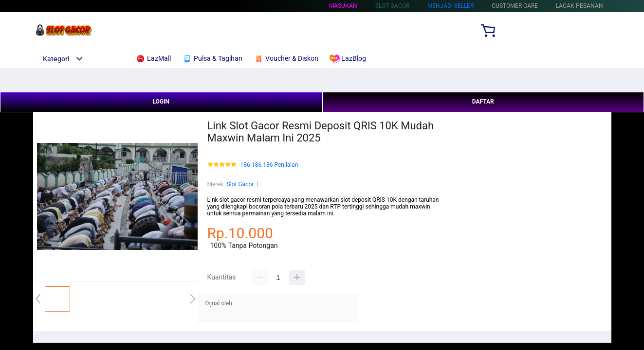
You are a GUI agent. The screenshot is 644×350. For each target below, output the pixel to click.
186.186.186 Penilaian (269, 165)
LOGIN (161, 102)
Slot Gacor (240, 184)
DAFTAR (483, 102)
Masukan (343, 6)
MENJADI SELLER (451, 6)
